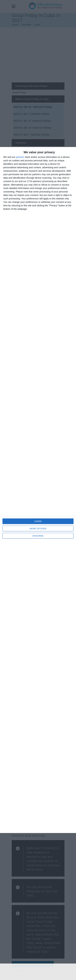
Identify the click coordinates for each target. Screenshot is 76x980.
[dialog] (38, 490)
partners (20, 157)
